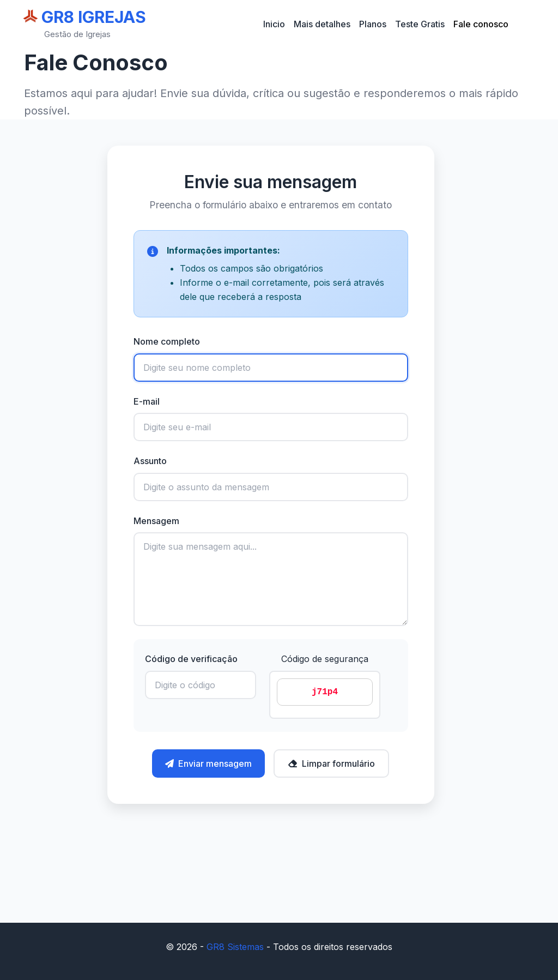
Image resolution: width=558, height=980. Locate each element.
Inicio (274, 24)
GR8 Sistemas (235, 947)
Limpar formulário (331, 763)
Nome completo (167, 341)
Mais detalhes (322, 24)
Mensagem (156, 521)
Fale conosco (481, 24)
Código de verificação (191, 659)
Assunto (150, 461)
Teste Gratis (420, 24)
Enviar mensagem (208, 763)
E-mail (147, 401)
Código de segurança (325, 659)
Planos (373, 24)
